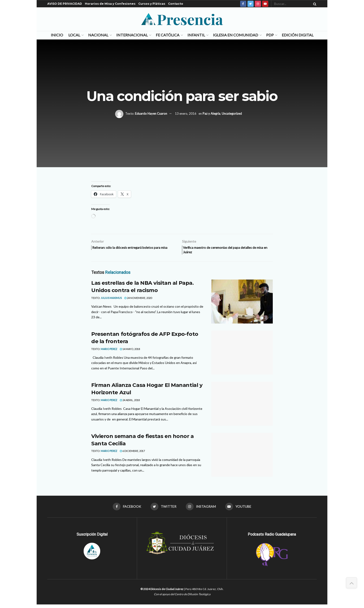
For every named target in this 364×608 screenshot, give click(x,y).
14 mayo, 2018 (130, 351)
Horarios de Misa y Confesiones (110, 4)
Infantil (196, 35)
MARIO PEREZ (109, 351)
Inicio (57, 35)
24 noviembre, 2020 (138, 300)
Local (74, 35)
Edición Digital (298, 35)
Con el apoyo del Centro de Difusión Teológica (182, 597)
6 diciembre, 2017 (132, 453)
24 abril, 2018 (130, 402)
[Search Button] (314, 4)
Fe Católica (168, 35)
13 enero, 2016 (186, 114)
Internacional (132, 35)
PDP (270, 35)
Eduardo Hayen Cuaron (151, 114)
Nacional (98, 35)
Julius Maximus (111, 300)
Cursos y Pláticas (152, 4)
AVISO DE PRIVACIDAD (65, 4)
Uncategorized (232, 114)
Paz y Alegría (211, 114)
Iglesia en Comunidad (236, 35)
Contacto (176, 4)
